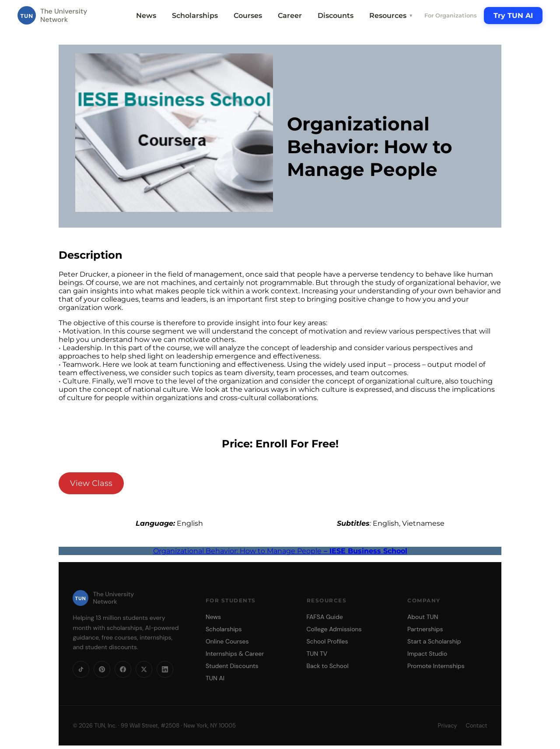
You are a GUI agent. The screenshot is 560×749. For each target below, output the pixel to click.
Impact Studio (427, 654)
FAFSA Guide (325, 617)
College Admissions (334, 629)
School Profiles (327, 641)
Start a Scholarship (434, 641)
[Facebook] (123, 669)
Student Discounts (232, 666)
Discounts (336, 16)
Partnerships (425, 629)
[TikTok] (81, 669)
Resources (391, 16)
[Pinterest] (102, 669)
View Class (91, 483)
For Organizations (451, 15)
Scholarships (195, 16)
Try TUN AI (513, 16)
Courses (248, 16)
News (146, 16)
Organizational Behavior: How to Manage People (280, 551)
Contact (477, 726)
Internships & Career (235, 654)
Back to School (328, 666)
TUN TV (317, 654)
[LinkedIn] (165, 669)
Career (290, 16)
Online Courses (227, 641)
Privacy (448, 726)
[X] (144, 669)
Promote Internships (436, 666)
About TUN (423, 617)
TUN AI (215, 678)
